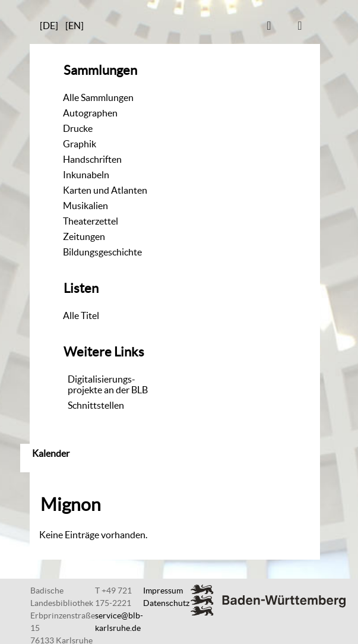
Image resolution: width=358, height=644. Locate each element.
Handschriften (92, 159)
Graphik (80, 144)
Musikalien (85, 206)
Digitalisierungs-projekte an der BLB (108, 384)
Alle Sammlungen (98, 97)
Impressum (163, 591)
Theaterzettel (91, 221)
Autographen (90, 113)
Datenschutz (166, 603)
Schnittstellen (96, 405)
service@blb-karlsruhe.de (119, 622)
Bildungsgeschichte (102, 252)
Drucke (78, 128)
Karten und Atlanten (105, 190)
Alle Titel (81, 315)
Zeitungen (84, 236)
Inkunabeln (86, 175)
